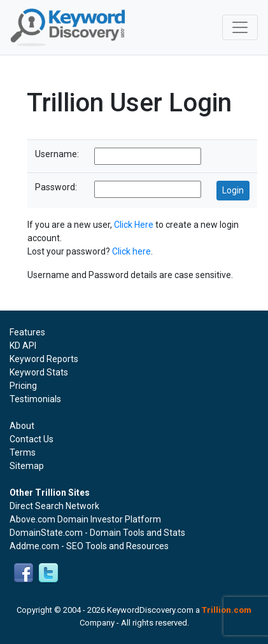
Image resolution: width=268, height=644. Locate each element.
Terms (23, 452)
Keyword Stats (39, 372)
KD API (23, 346)
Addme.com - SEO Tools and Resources (89, 546)
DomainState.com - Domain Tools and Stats (97, 533)
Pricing (23, 386)
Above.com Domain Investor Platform (85, 519)
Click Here (134, 225)
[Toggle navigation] (240, 27)
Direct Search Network (54, 506)
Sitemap (27, 466)
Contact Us (32, 439)
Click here (131, 251)
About (22, 426)
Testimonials (35, 399)
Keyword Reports (44, 359)
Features (27, 332)
